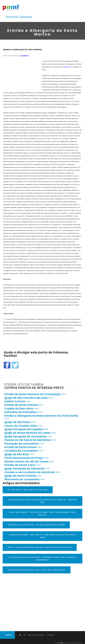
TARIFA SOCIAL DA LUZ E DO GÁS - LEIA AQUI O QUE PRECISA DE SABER (36, 525)
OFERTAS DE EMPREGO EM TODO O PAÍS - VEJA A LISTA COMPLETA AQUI (37, 570)
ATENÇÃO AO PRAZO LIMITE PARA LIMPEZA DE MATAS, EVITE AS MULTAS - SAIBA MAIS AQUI (42, 501)
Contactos (50, 635)
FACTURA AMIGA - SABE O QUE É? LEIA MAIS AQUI (28, 490)
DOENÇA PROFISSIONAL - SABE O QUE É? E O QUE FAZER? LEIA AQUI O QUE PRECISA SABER (42, 536)
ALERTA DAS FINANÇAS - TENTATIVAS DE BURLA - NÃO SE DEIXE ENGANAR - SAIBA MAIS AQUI (42, 514)
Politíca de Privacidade (36, 635)
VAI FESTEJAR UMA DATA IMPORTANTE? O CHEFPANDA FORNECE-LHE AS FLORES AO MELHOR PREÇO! (42, 559)
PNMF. (61, 643)
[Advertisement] (20, 74)
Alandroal (25, 56)
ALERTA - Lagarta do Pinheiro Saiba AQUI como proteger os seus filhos (40, 547)
